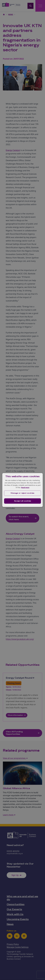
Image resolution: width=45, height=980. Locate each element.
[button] (23, 493)
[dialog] (23, 490)
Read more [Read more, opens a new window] (25, 488)
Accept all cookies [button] (22, 501)
